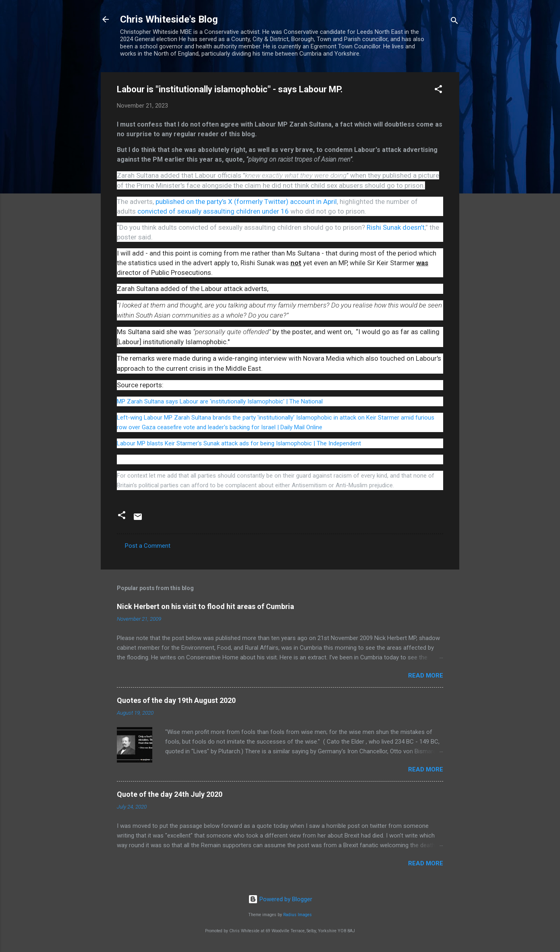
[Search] (454, 22)
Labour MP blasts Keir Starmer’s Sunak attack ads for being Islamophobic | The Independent (239, 443)
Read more (426, 676)
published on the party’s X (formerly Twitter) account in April (246, 202)
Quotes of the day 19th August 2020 (176, 700)
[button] (438, 90)
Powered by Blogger (280, 899)
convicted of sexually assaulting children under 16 (213, 211)
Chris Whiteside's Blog (169, 19)
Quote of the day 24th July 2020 (170, 794)
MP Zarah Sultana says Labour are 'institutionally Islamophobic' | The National (220, 401)
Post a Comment (148, 546)
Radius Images (298, 915)
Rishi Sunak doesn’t (396, 227)
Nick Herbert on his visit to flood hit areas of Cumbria (205, 606)
